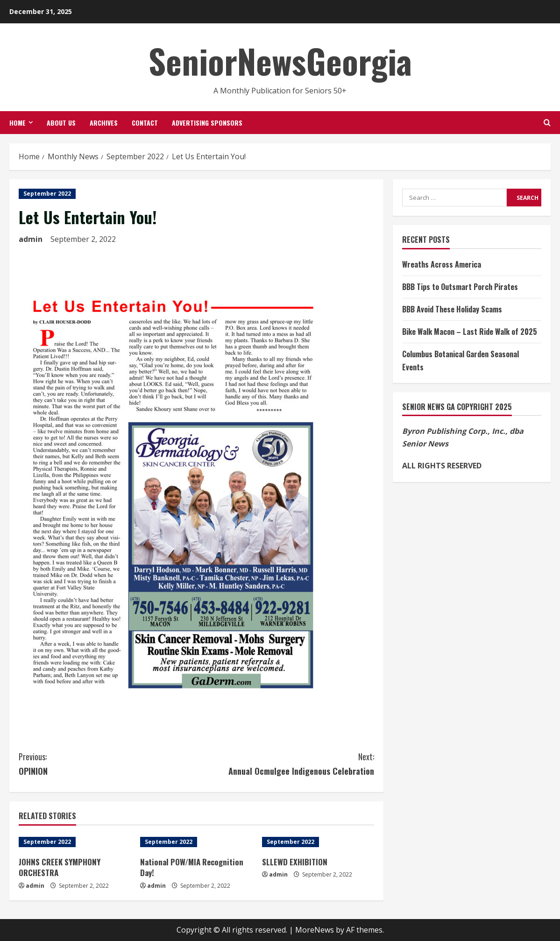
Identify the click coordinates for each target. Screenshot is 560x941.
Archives (104, 123)
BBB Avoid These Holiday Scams (452, 309)
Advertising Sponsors (207, 123)
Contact (145, 123)
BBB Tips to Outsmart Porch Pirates (460, 287)
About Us (61, 123)
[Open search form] (547, 123)
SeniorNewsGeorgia (280, 60)
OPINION (108, 763)
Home (18, 123)
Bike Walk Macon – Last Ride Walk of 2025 (470, 332)
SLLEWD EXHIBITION (295, 862)
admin (31, 239)
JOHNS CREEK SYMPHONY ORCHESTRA (60, 867)
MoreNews (315, 930)
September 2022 (47, 194)
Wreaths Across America (442, 264)
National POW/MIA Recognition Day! (192, 867)
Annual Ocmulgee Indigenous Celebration (286, 763)
